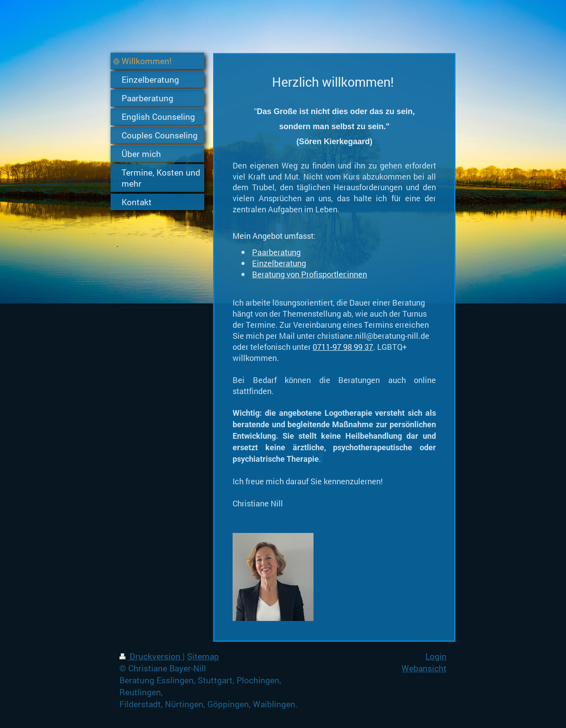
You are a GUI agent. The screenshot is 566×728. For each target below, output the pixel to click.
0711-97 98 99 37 (343, 347)
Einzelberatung (279, 263)
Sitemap (203, 656)
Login (436, 656)
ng (296, 252)
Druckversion (151, 656)
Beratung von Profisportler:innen (310, 274)
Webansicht (424, 668)
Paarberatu (272, 252)
